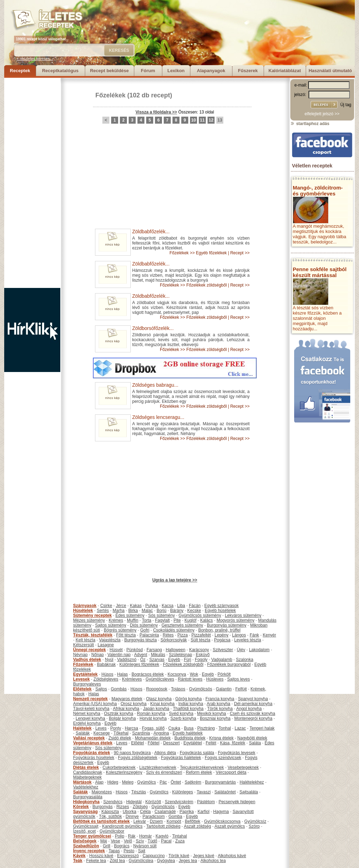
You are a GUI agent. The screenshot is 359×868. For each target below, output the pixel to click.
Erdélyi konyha (87, 723)
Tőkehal (121, 733)
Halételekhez (252, 782)
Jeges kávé (204, 856)
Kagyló (162, 836)
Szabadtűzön (86, 846)
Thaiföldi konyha (188, 709)
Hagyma (221, 812)
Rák (132, 836)
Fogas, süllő (153, 728)
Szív (140, 841)
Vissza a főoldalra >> (157, 112)
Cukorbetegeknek (119, 767)
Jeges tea (188, 861)
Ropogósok (157, 689)
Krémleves (132, 679)
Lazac (240, 728)
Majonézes (102, 792)
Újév (241, 650)
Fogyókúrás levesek (236, 753)
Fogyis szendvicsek (223, 758)
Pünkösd (135, 650)
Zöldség (140, 807)
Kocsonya (177, 674)
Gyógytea (166, 861)
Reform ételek (199, 772)
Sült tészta (201, 640)
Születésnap (181, 655)
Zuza (180, 841)
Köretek (81, 807)
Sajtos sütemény (111, 625)
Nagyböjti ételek (252, 738)
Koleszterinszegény (124, 772)
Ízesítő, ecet (85, 831)
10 (193, 120)
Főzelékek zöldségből (206, 285)
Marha (118, 611)
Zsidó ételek (120, 738)
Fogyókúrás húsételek (94, 758)
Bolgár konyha (123, 718)
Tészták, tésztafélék (93, 635)
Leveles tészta (248, 640)
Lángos (239, 635)
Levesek (82, 679)
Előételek (83, 689)
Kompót (174, 821)
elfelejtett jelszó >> (322, 114)
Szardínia (141, 733)
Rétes (168, 635)
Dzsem (156, 821)
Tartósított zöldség (163, 826)
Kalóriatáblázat (285, 71)
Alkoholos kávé (232, 856)
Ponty (116, 728)
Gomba (175, 817)
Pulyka (152, 606)
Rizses (123, 807)
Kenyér (270, 635)
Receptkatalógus (60, 71)
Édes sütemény (130, 615)
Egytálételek (86, 674)
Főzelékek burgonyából (229, 664)
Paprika (187, 812)
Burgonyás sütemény (227, 625)
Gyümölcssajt (86, 826)
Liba (181, 606)
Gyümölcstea (141, 861)
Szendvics (113, 802)
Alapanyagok (211, 71)
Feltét (211, 743)
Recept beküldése (110, 71)
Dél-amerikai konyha (253, 704)
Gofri (145, 630)
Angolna (161, 733)
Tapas (114, 851)
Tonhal (225, 728)
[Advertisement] (32, 183)
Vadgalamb (222, 660)
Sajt (142, 851)
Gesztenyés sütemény (182, 625)
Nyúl (109, 660)
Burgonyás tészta (140, 640)
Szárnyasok (85, 606)
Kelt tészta (86, 640)
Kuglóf (190, 620)
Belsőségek (85, 841)
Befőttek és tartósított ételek (101, 821)
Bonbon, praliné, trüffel (219, 630)
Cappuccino (154, 856)
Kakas (136, 606)
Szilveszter (223, 650)
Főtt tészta (126, 635)
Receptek (20, 71)
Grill (106, 846)
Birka (133, 611)
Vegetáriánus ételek (93, 743)
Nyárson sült (145, 846)
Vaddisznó (127, 660)
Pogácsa (222, 640)
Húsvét (116, 650)
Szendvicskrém (179, 802)
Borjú (162, 611)
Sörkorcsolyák (174, 640)
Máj (104, 841)
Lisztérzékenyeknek (158, 767)
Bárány (177, 611)
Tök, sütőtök (110, 817)
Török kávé (179, 856)
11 (202, 120)
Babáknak (106, 664)
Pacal (166, 841)
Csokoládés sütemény (174, 630)
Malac (147, 611)
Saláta (255, 743)
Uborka (130, 812)
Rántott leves (190, 679)
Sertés (103, 611)
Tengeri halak (262, 728)
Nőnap (98, 655)
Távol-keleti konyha (91, 709)
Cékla (145, 812)
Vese (116, 841)
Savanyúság (86, 812)
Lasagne (106, 645)
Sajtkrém (193, 782)
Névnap (80, 655)
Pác (163, 782)
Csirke (106, 606)
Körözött (153, 802)
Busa (189, 728)
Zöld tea (117, 861)
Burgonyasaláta (88, 797)
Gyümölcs (146, 782)
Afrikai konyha (126, 709)
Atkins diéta (165, 753)
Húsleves (215, 679)
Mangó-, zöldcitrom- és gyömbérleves (318, 191)
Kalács (206, 620)
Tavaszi (204, 792)
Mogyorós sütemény (236, 620)
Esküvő (203, 655)
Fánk (254, 635)
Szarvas (157, 660)
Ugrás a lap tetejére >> (175, 580)
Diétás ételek (86, 767)
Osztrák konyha (119, 714)
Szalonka (245, 660)
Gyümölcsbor (112, 831)
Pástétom (206, 802)
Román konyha (151, 714)
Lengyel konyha (90, 718)
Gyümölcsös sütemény (200, 615)
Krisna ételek (221, 738)
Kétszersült (84, 645)
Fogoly (201, 660)
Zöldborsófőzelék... (153, 328)
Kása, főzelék (232, 743)
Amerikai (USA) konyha (95, 704)
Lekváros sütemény (243, 615)
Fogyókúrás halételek (181, 758)
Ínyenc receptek (89, 851)
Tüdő (152, 841)
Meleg (128, 782)
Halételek (83, 728)
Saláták (83, 733)
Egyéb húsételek (220, 611)
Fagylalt (162, 620)
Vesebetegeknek (243, 767)
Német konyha (87, 714)
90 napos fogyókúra (132, 753)
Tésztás (138, 792)
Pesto (129, 851)
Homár (145, 836)
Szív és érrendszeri (164, 772)
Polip (120, 836)
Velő (128, 841)
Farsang (154, 650)
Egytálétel (193, 743)
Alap (99, 782)
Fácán (195, 606)
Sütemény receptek (93, 615)
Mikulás (158, 655)
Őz (143, 660)
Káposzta (110, 812)
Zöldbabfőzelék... (151, 232)
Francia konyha (220, 699)
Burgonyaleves (87, 684)
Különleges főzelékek (139, 664)
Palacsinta (149, 635)
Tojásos (178, 689)
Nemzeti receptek (91, 699)
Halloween (176, 650)
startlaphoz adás (310, 124)
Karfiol (203, 812)
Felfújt (241, 689)
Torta (147, 620)
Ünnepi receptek (90, 650)
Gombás (119, 689)
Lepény (221, 635)
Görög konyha (188, 699)
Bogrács (122, 846)
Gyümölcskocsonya (222, 821)
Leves (101, 728)
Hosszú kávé (101, 856)
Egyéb (174, 660)
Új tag (346, 105)
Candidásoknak (88, 772)
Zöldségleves (106, 679)
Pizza (182, 635)
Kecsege (102, 733)
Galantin (224, 689)
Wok (194, 674)
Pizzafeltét (201, 635)
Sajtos (101, 689)
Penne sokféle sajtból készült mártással (320, 272)
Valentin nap (119, 655)
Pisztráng (206, 728)
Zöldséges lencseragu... (158, 417)
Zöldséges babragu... (155, 385)
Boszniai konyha (215, 718)
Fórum (148, 71)
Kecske (194, 611)
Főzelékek (110, 95)
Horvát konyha (153, 718)
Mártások (83, 782)
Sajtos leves (239, 679)
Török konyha (220, 709)
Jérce (121, 606)
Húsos (107, 674)
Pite (177, 620)
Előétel (138, 743)
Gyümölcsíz (255, 821)
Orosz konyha (134, 704)
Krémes (116, 620)
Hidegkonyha (86, 802)
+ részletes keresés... (35, 58)
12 (211, 120)
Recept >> (240, 253)
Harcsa (131, 728)
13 (220, 120)
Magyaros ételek (127, 699)
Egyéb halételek (188, 733)
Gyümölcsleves (160, 679)
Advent (140, 655)
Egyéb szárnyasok (222, 606)
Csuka (174, 728)
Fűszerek (248, 71)
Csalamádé (165, 812)
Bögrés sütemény (120, 630)
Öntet (176, 782)
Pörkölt (224, 674)
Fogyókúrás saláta (197, 753)
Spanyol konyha (253, 699)
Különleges (182, 792)
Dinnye (132, 817)
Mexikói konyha (212, 714)
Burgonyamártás (221, 782)
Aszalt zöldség (197, 826)
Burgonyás (103, 807)
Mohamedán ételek (153, 738)
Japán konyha (156, 709)
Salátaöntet (225, 792)
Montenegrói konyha (253, 718)
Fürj (187, 660)
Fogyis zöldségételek (138, 758)
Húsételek (83, 611)
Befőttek (192, 821)
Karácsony (199, 650)
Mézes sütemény (89, 620)
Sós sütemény (162, 615)
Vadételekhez (86, 787)
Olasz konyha (159, 699)
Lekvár (140, 821)
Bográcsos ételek (148, 674)
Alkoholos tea (213, 861)
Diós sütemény (144, 625)
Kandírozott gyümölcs (122, 826)
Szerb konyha (183, 718)
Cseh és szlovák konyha (252, 714)
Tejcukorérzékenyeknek (202, 767)
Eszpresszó (128, 856)
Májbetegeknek (87, 777)
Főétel (153, 743)
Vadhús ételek (87, 660)
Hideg (113, 782)
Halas (123, 674)
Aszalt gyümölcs (230, 826)
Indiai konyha (191, 704)
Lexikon (176, 71)
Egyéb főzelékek (211, 253)
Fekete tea (96, 861)
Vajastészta (110, 640)
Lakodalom (259, 650)
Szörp (254, 826)
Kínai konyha (162, 704)
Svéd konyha (181, 714)
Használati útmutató (330, 71)
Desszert (171, 743)
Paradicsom (153, 817)
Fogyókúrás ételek (92, 753)
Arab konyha (218, 704)
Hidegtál (134, 802)
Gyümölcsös (201, 689)
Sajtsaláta (249, 792)
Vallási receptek (89, 738)
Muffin (133, 620)
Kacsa (167, 606)
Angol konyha (249, 709)
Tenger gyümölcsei (92, 836)
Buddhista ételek (190, 738)
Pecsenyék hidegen (237, 802)
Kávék (79, 856)
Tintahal (179, 836)
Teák (78, 861)
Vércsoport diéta (231, 772)
